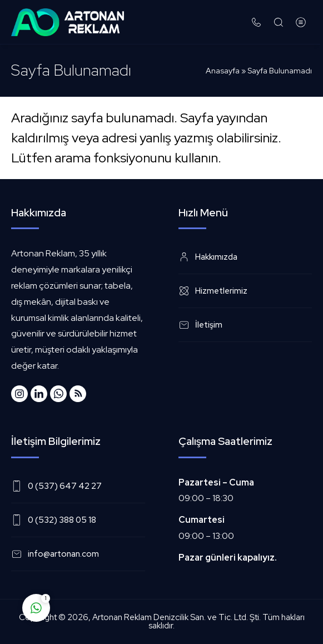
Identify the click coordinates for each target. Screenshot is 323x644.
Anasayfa (223, 71)
